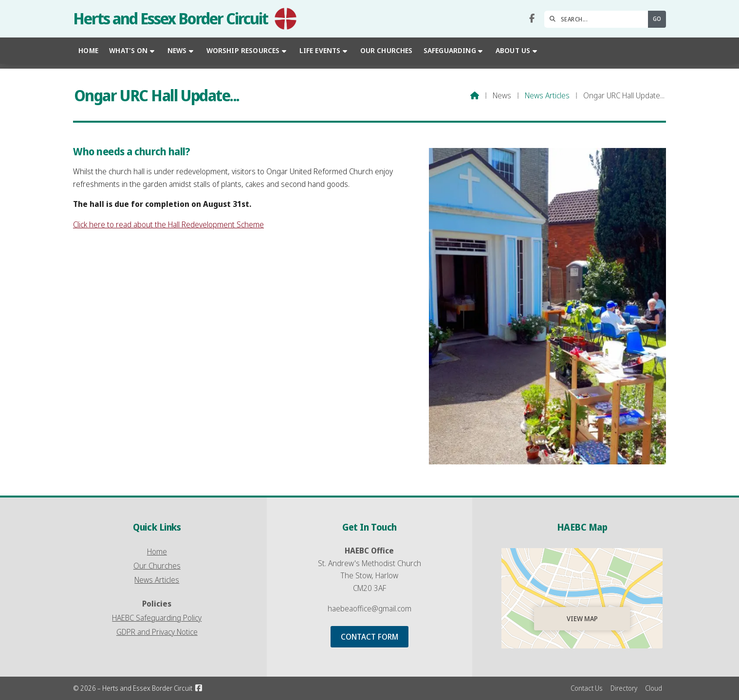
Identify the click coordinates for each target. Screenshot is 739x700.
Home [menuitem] (88, 50)
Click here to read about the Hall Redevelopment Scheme (168, 224)
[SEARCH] (599, 19)
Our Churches (157, 566)
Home (157, 552)
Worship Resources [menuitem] (243, 50)
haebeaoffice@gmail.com (369, 608)
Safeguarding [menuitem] (450, 50)
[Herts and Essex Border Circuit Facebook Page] (532, 18)
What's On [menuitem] (128, 50)
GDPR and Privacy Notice (157, 632)
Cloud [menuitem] (654, 688)
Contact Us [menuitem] (587, 688)
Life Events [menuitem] (320, 50)
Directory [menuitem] (624, 688)
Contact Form (369, 637)
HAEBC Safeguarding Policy (157, 618)
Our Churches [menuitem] (387, 50)
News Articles (547, 95)
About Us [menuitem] (513, 50)
